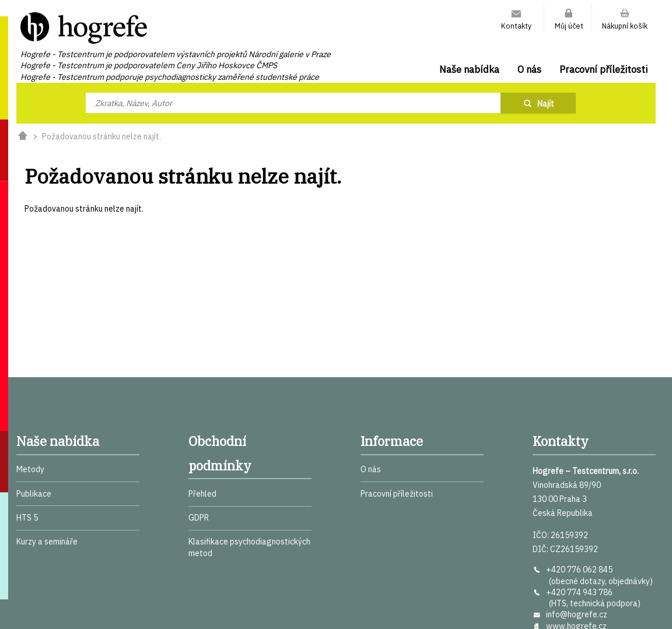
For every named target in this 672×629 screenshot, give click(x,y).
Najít (546, 104)
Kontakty (516, 26)
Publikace (34, 494)
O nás (529, 69)
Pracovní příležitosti (603, 69)
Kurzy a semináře (47, 542)
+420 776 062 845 (579, 570)
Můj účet (569, 26)
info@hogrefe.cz (577, 614)
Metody (30, 469)
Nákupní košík (625, 26)
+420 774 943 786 (579, 592)
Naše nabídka (469, 69)
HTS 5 (27, 518)
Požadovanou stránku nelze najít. (101, 136)
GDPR (199, 518)
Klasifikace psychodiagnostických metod (249, 547)
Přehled (202, 494)
